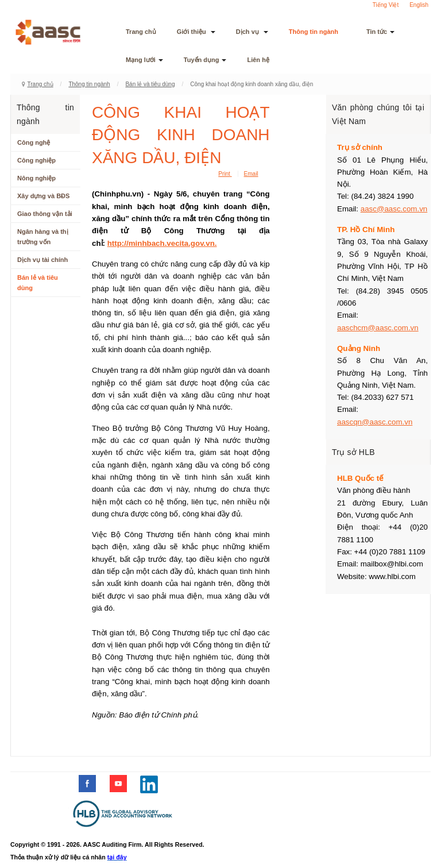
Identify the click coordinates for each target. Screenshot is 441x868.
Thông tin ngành (317, 32)
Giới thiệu (196, 32)
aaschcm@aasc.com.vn (378, 328)
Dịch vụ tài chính (42, 260)
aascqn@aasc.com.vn (375, 422)
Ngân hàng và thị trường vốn (43, 237)
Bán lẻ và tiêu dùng (150, 84)
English (419, 5)
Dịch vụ (252, 32)
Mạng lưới (144, 60)
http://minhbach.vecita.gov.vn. (162, 243)
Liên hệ (258, 60)
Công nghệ (34, 142)
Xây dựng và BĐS (43, 196)
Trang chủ (141, 32)
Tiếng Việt (386, 5)
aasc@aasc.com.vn (394, 209)
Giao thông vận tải (45, 214)
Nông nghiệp (36, 178)
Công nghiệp (36, 160)
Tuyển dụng (205, 60)
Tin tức (380, 32)
